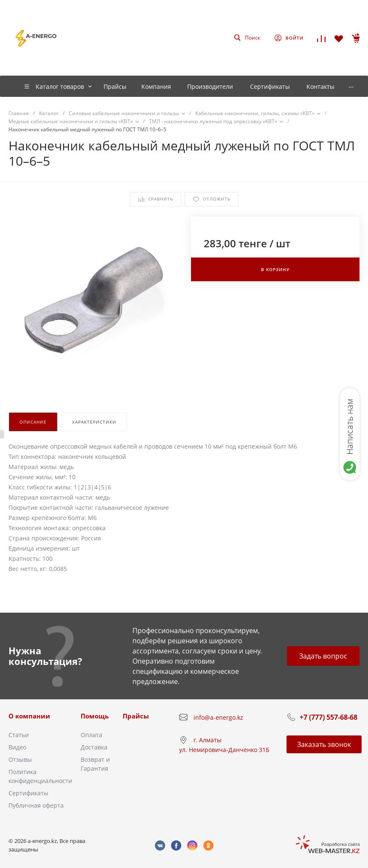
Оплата (91, 735)
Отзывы (20, 759)
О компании (29, 716)
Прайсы (136, 716)
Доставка (94, 747)
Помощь (95, 716)
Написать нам (350, 427)
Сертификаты (28, 793)
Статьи (19, 735)
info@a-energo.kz (218, 717)
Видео (17, 747)
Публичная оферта (36, 805)
